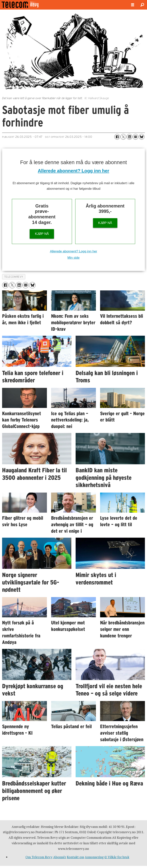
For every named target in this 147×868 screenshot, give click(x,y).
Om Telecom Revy (39, 857)
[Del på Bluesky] (142, 137)
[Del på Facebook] (117, 137)
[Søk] (142, 5)
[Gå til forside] (30, 5)
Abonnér (60, 857)
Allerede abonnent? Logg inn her (74, 171)
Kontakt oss (75, 857)
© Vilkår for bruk (117, 857)
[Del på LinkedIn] (129, 137)
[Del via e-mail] (136, 137)
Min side (73, 258)
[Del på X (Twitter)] (123, 137)
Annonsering (94, 857)
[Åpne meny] (133, 5)
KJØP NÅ (42, 234)
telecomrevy (14, 277)
